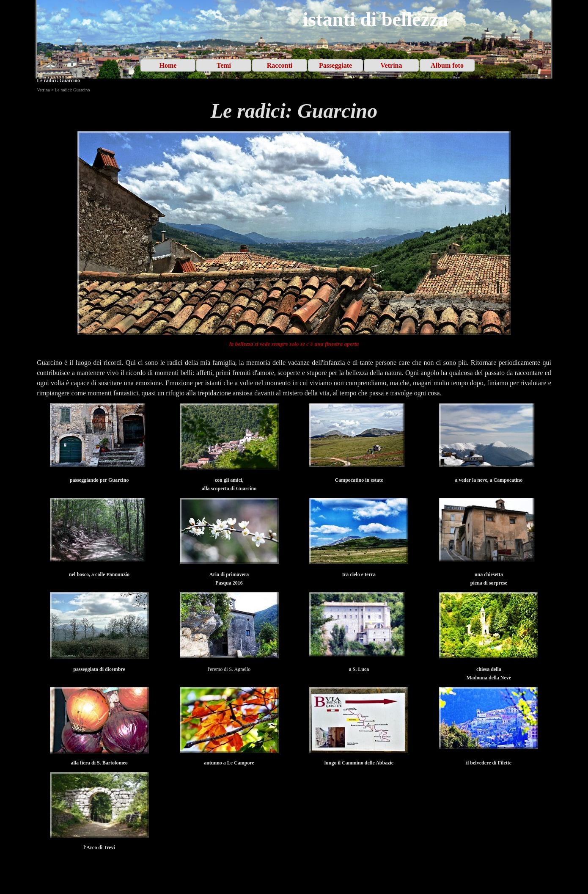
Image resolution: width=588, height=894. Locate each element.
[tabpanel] (294, 111)
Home (168, 65)
